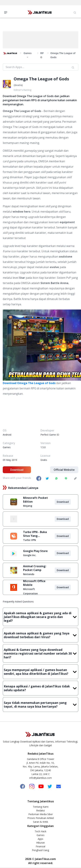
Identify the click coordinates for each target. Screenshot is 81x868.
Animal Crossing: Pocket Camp (35, 568)
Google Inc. (30, 555)
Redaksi (40, 810)
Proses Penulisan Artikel (41, 818)
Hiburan (40, 843)
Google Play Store (35, 551)
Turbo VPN (29, 540)
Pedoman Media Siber (41, 814)
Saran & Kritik (40, 822)
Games (40, 835)
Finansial (40, 846)
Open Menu (6, 12)
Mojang (28, 506)
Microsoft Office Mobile (34, 583)
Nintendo (29, 574)
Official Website (64, 470)
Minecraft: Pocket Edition (35, 500)
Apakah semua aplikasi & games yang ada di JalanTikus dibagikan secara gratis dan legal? (40, 617)
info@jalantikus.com (41, 778)
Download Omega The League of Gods (29, 383)
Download (17, 470)
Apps (40, 839)
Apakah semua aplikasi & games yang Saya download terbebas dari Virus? (40, 635)
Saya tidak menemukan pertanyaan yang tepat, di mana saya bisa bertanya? (40, 705)
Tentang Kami (41, 807)
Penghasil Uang (40, 850)
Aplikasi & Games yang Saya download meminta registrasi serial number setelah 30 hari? (40, 653)
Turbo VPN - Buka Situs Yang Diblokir (35, 534)
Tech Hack (40, 831)
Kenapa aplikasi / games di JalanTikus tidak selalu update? (40, 688)
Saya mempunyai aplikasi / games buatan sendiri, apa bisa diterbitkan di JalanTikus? (40, 672)
